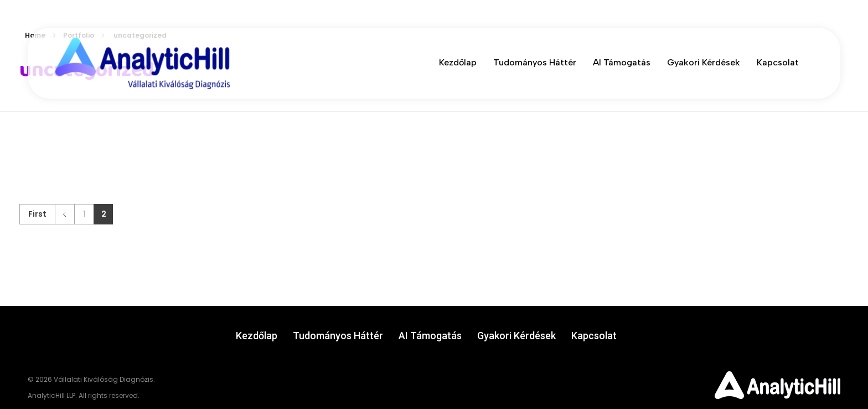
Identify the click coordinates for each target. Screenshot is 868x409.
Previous (64, 214)
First (37, 214)
